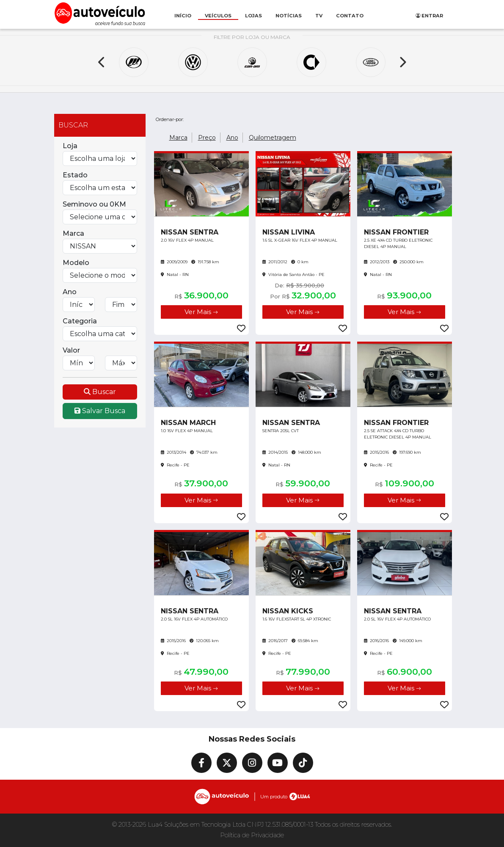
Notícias (289, 16)
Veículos (218, 16)
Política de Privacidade (252, 835)
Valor (71, 350)
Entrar (429, 16)
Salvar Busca (100, 411)
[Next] (402, 62)
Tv (319, 16)
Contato (350, 16)
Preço (207, 138)
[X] (227, 763)
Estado (75, 175)
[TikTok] (303, 763)
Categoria (80, 321)
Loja (70, 146)
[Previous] (102, 62)
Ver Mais (201, 312)
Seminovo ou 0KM (94, 204)
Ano (70, 292)
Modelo (76, 263)
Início (183, 16)
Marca (73, 233)
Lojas (253, 16)
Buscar (100, 392)
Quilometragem (273, 138)
